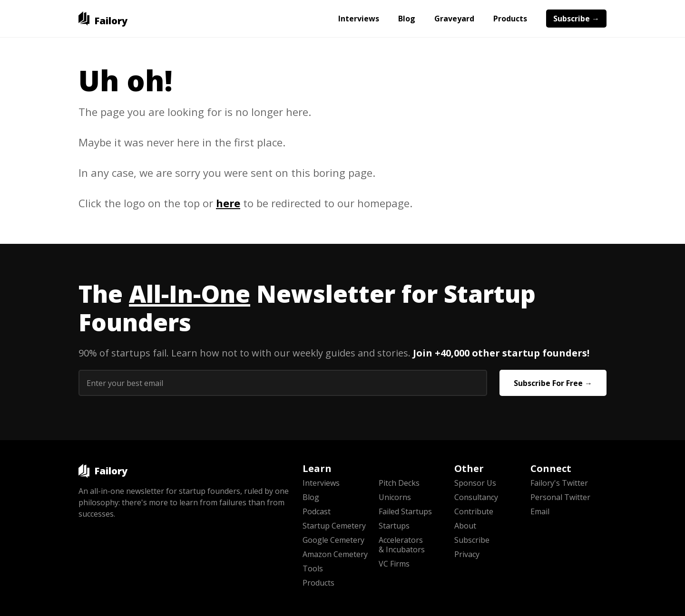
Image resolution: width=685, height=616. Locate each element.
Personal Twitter (560, 497)
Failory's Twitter (559, 483)
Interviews (359, 19)
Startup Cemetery (334, 526)
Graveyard (454, 19)
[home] (103, 19)
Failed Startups (405, 511)
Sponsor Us (475, 483)
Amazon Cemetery (335, 554)
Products (510, 19)
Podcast (317, 511)
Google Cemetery (333, 540)
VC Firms (394, 564)
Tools (313, 568)
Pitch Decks (399, 483)
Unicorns (395, 497)
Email (540, 511)
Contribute (474, 511)
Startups (394, 526)
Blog (407, 19)
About (465, 526)
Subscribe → (576, 19)
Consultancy (476, 497)
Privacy (467, 554)
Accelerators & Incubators (402, 545)
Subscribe (472, 540)
